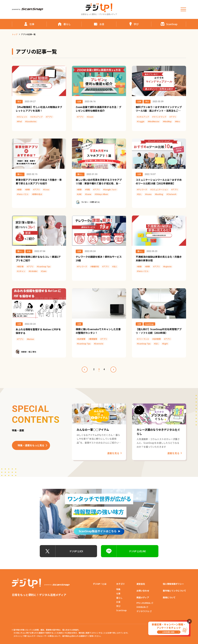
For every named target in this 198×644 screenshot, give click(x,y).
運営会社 (141, 584)
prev (85, 369)
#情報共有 (95, 266)
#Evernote (99, 344)
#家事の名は (37, 194)
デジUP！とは (100, 584)
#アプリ (49, 117)
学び (19, 101)
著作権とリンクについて (174, 591)
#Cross (46, 189)
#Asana (148, 194)
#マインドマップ (159, 117)
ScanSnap (149, 324)
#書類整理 (93, 339)
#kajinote (167, 266)
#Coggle (141, 121)
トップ (15, 34)
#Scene (88, 194)
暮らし (20, 174)
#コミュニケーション (159, 189)
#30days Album (101, 194)
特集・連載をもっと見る (31, 445)
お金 (29, 251)
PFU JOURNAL (144, 603)
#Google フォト (110, 189)
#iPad (19, 121)
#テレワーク (142, 189)
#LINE (79, 194)
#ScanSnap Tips (44, 266)
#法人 (139, 194)
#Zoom (90, 117)
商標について (169, 597)
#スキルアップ (37, 117)
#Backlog (159, 194)
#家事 (27, 189)
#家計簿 (20, 266)
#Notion (30, 339)
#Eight (165, 344)
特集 (118, 589)
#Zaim (44, 271)
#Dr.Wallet (33, 271)
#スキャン (21, 271)
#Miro (177, 121)
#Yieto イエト (23, 194)
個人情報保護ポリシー (173, 584)
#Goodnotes (31, 121)
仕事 (79, 101)
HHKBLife (141, 607)
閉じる (189, 621)
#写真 (87, 189)
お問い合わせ (143, 591)
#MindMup (167, 121)
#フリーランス (143, 339)
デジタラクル (143, 611)
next (113, 369)
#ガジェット (22, 117)
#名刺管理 (81, 339)
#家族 (19, 189)
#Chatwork (171, 194)
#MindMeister (154, 121)
